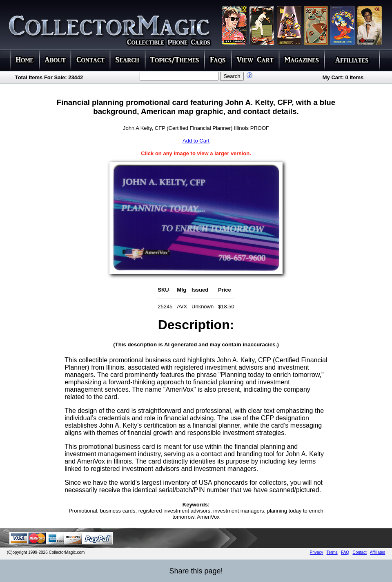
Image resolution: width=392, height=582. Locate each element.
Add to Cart (196, 141)
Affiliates (378, 552)
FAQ (345, 552)
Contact (359, 552)
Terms (332, 552)
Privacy (317, 552)
